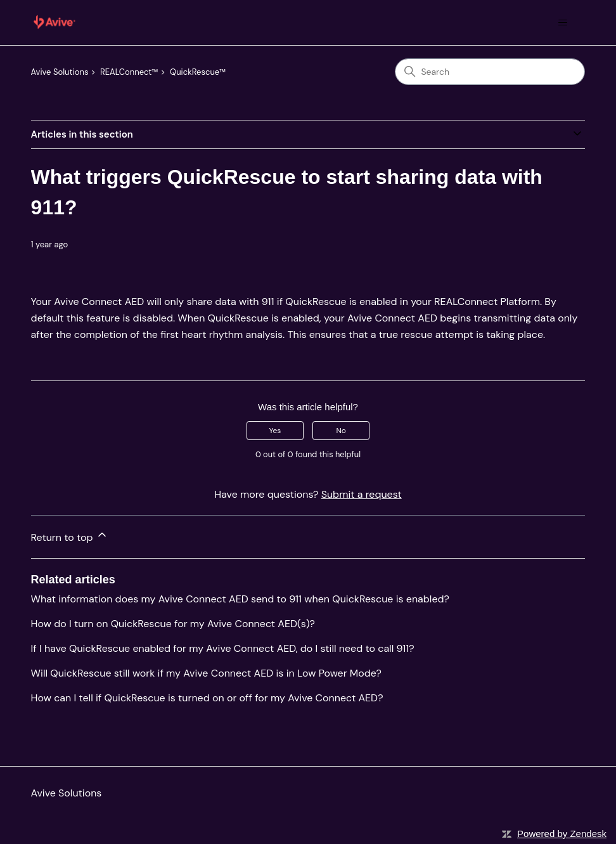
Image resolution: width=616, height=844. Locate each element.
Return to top (70, 536)
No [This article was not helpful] (341, 431)
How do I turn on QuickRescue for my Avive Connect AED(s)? (173, 624)
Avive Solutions (60, 72)
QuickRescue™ (198, 72)
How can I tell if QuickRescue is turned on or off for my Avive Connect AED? (207, 698)
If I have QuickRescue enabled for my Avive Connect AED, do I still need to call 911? (223, 648)
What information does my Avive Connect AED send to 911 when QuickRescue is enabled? (240, 599)
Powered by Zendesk (562, 834)
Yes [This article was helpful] (275, 431)
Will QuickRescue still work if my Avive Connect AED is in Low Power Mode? (206, 673)
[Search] (490, 72)
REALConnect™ (129, 72)
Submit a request (362, 494)
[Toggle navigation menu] (562, 23)
